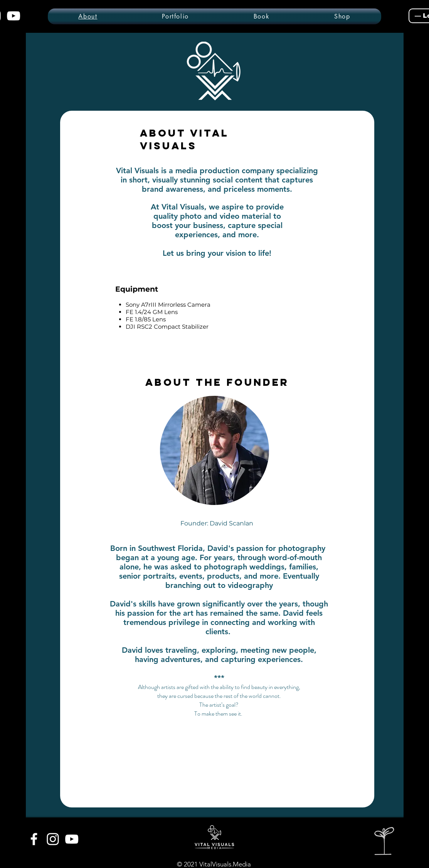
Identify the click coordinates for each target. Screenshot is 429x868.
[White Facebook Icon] (34, 839)
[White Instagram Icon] (53, 839)
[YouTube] (13, 16)
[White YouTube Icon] (72, 839)
